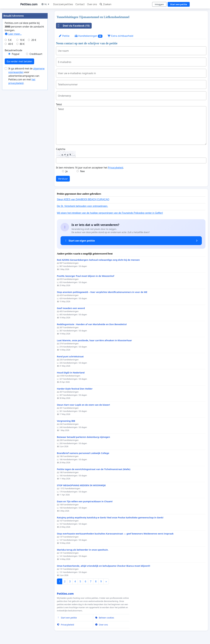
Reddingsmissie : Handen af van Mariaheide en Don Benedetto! (92, 324)
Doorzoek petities (63, 4)
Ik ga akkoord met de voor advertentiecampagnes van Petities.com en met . (26, 76)
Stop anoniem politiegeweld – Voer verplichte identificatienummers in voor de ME (102, 292)
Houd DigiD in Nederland (71, 373)
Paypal (16, 54)
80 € (22, 44)
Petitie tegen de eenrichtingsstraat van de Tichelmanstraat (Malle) (94, 469)
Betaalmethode (13, 50)
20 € (34, 40)
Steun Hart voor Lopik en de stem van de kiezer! (83, 405)
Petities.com (29, 4)
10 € (22, 40)
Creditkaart (36, 54)
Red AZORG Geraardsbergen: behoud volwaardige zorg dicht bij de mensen (98, 260)
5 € (10, 40)
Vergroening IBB (66, 421)
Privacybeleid (116, 168)
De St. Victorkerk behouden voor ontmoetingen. (82, 206)
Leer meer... (13, 34)
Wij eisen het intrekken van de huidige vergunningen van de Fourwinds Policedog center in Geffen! (110, 213)
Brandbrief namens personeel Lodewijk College (83, 453)
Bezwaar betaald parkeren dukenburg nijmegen (83, 437)
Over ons (92, 4)
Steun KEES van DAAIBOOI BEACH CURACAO (83, 199)
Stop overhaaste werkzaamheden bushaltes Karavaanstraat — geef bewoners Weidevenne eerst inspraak (115, 534)
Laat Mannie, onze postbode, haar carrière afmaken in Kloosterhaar (94, 340)
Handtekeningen (89, 36)
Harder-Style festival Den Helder (75, 389)
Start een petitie (179, 4)
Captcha (61, 149)
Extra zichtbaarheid (120, 36)
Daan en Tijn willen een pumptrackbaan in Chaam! (85, 501)
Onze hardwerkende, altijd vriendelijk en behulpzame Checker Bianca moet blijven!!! (103, 566)
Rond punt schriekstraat (70, 356)
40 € (11, 44)
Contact (80, 4)
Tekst (59, 104)
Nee (82, 171)
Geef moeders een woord (71, 308)
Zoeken (105, 4)
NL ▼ (45, 4)
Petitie (64, 36)
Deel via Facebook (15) (73, 26)
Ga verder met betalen (19, 61)
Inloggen (159, 4)
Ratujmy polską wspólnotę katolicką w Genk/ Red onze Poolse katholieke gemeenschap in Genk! (110, 518)
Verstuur (63, 179)
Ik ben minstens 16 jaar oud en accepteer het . (90, 168)
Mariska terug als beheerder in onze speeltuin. (83, 550)
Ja (67, 171)
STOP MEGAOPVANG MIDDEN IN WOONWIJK (81, 485)
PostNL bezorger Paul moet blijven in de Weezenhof (86, 276)
